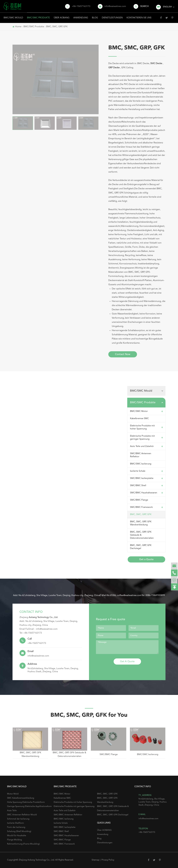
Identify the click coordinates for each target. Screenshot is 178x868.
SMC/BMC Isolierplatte (147, 478)
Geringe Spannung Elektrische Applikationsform (29, 806)
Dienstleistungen (112, 16)
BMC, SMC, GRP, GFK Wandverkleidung (141, 523)
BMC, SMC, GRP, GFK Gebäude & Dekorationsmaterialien (142, 535)
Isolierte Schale (147, 471)
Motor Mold (13, 794)
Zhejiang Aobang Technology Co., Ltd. (37, 860)
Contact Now (123, 354)
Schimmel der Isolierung (18, 819)
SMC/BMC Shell (147, 486)
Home (18, 27)
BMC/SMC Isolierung (141, 464)
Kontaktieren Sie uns (139, 16)
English (167, 7)
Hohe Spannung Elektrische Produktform (26, 802)
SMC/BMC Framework (147, 507)
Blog (95, 16)
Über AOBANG (62, 16)
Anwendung (81, 16)
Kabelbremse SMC (139, 419)
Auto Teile (12, 811)
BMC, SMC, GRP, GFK (57, 27)
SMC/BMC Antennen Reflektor (141, 455)
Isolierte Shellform (16, 823)
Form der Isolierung (16, 827)
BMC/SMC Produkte (38, 16)
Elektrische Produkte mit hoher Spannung (147, 427)
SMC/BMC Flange (139, 500)
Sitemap (95, 860)
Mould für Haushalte (17, 836)
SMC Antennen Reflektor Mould (22, 815)
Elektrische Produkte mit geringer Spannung (147, 438)
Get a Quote (146, 559)
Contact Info (31, 612)
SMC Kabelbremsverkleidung (21, 798)
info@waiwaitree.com (115, 6)
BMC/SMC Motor (147, 411)
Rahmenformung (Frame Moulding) (23, 844)
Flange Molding (14, 840)
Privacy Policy (108, 860)
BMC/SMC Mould (13, 16)
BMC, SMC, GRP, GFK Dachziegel (141, 547)
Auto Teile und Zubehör (147, 446)
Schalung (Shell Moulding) (19, 831)
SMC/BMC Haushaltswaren (147, 493)
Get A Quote (127, 661)
